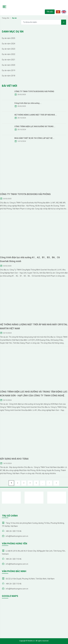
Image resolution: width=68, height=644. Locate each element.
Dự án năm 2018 (9, 76)
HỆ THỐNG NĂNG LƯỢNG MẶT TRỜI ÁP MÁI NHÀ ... (36, 115)
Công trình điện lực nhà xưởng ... (28, 103)
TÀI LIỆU (50, 12)
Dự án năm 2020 (9, 65)
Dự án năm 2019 (9, 70)
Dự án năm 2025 (9, 38)
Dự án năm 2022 (9, 54)
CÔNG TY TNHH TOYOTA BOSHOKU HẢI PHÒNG (34, 91)
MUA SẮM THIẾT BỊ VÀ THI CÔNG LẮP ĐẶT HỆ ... (34, 138)
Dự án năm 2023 (9, 49)
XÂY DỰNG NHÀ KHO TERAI (14, 459)
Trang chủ (6, 18)
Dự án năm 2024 (9, 44)
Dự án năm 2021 (9, 60)
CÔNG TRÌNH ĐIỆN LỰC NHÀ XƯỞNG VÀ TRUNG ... (35, 126)
